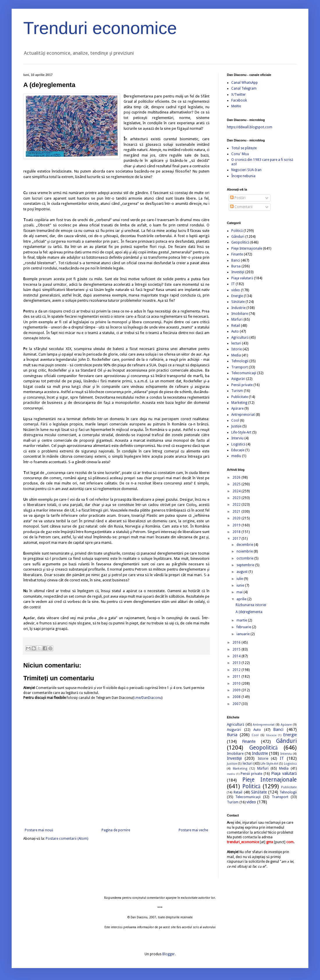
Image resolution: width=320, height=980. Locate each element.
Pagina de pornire (116, 830)
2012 (237, 670)
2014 (237, 656)
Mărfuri (237, 319)
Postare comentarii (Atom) (67, 839)
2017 (237, 539)
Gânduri (238, 237)
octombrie (245, 558)
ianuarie (243, 634)
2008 (237, 697)
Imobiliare (240, 314)
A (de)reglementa (249, 612)
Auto (235, 331)
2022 (237, 505)
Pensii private (242, 385)
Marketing (239, 403)
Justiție (236, 426)
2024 (237, 491)
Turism (237, 391)
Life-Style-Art (241, 432)
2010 (237, 683)
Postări (238, 198)
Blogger (169, 954)
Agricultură (240, 338)
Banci (236, 260)
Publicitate (240, 397)
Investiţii (238, 272)
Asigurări (238, 379)
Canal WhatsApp (245, 83)
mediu (236, 456)
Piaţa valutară (242, 278)
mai (240, 592)
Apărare (237, 409)
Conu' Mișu (240, 154)
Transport (240, 367)
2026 (237, 477)
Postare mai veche (193, 830)
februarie (244, 627)
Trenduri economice (100, 28)
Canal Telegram (244, 88)
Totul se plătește (244, 148)
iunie (241, 585)
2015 (237, 649)
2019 (237, 525)
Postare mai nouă (39, 830)
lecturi (236, 343)
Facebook (239, 100)
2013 (237, 663)
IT (233, 284)
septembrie (246, 565)
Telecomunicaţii (244, 373)
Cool (235, 420)
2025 (237, 484)
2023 (237, 498)
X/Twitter (239, 95)
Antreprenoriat (243, 415)
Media (236, 355)
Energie (237, 296)
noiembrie (245, 551)
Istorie (237, 349)
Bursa (236, 266)
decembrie (245, 545)
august (242, 572)
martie (242, 620)
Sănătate (238, 302)
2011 (237, 677)
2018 (237, 532)
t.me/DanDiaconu (147, 698)
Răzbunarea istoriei (251, 605)
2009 (237, 690)
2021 (237, 512)
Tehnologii (240, 361)
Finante (237, 254)
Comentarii (241, 207)
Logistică (238, 444)
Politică (237, 231)
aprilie (242, 599)
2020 (237, 518)
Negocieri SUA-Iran (246, 170)
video (236, 290)
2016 (237, 642)
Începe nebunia (243, 176)
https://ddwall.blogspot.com (250, 127)
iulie (240, 579)
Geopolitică (240, 242)
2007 (237, 704)
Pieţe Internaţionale (247, 248)
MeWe (236, 106)
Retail (236, 326)
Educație (238, 450)
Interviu (237, 438)
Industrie (238, 308)
